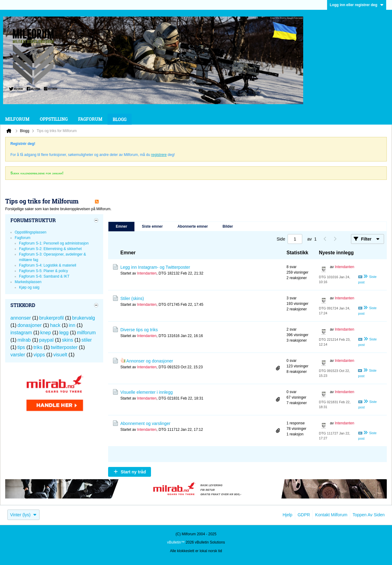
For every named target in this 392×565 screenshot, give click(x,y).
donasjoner (30, 325)
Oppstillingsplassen (30, 232)
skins (67, 340)
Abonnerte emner (192, 226)
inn (72, 325)
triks (38, 347)
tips (21, 347)
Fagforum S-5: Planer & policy (43, 271)
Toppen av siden (369, 515)
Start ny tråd (133, 472)
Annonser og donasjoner (150, 361)
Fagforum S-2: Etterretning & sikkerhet (50, 249)
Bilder (228, 226)
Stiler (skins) (132, 298)
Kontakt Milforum (331, 515)
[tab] (121, 227)
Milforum (17, 119)
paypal (46, 340)
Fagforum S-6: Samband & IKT (44, 276)
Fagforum (90, 119)
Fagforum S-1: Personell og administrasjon (54, 243)
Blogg (120, 119)
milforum (86, 333)
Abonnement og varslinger (145, 423)
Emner (121, 226)
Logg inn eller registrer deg (357, 5)
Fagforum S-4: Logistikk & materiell (48, 265)
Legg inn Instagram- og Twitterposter (155, 267)
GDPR (304, 515)
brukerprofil (51, 318)
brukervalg (83, 318)
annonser (21, 318)
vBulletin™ (176, 542)
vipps (39, 355)
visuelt (60, 355)
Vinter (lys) (23, 515)
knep (46, 333)
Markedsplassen (28, 282)
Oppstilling (54, 119)
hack (55, 325)
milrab (24, 340)
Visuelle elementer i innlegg (147, 392)
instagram (21, 333)
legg (64, 333)
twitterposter (64, 347)
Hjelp (288, 515)
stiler (87, 340)
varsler (18, 355)
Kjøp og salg (29, 287)
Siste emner (152, 226)
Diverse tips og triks (139, 330)
